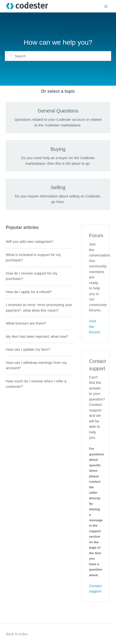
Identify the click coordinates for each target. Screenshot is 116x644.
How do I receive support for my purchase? (32, 276)
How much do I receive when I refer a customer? (36, 384)
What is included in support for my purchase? (33, 257)
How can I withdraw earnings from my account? (36, 365)
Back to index (17, 634)
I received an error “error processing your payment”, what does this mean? (39, 307)
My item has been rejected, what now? (37, 336)
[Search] (58, 56)
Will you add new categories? (30, 241)
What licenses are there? (26, 323)
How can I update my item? (28, 349)
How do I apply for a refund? (29, 292)
